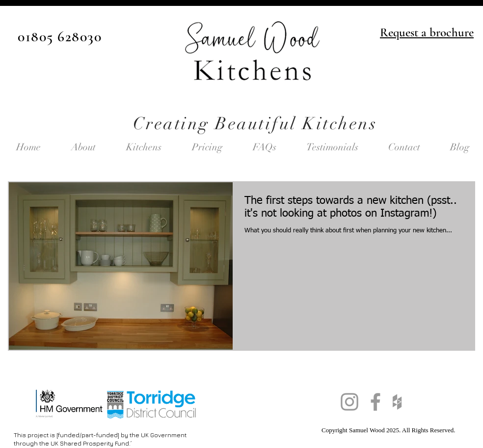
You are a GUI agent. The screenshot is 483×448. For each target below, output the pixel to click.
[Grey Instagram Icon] (349, 402)
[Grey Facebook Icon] (376, 402)
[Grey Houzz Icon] (397, 402)
